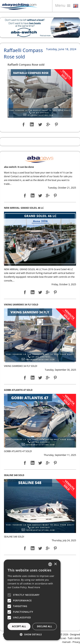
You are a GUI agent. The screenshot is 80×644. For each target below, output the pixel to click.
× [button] (55, 564)
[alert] (32, 600)
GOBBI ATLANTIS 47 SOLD (18, 390)
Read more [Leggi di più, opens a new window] (34, 587)
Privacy (76, 642)
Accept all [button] (19, 626)
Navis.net (61, 638)
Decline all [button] (45, 626)
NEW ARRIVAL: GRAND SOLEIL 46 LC (24, 208)
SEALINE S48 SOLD (14, 475)
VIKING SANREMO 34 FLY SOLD (21, 305)
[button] (32, 634)
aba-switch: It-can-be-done (19, 167)
